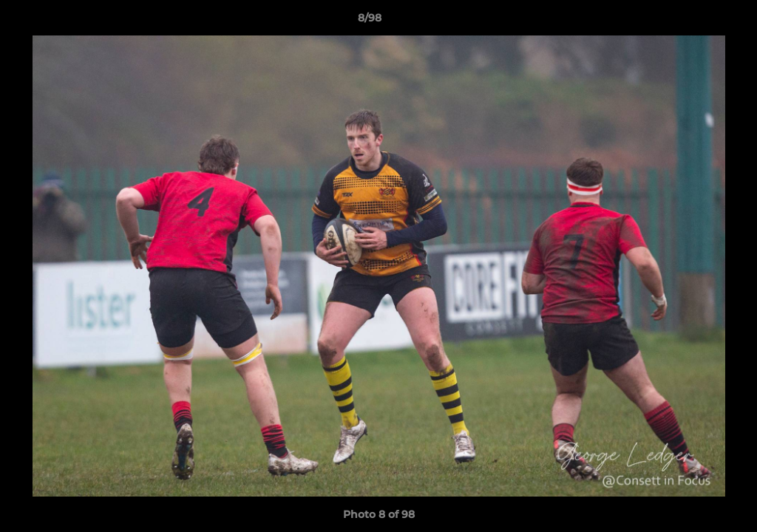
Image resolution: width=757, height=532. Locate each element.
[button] (695, 21)
